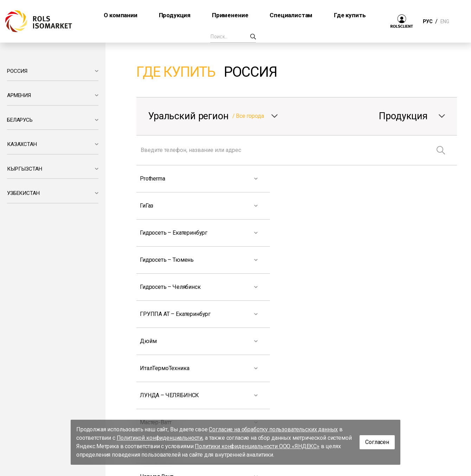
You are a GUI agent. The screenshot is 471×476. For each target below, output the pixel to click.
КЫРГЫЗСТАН (24, 169)
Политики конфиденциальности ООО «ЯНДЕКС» (257, 446)
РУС (428, 21)
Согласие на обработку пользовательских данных (273, 429)
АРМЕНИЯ (19, 95)
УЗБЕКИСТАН (23, 193)
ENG (445, 21)
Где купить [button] (350, 15)
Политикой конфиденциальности (160, 438)
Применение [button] (230, 15)
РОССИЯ (17, 71)
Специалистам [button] (291, 15)
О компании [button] (120, 15)
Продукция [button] (175, 15)
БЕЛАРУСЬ (20, 120)
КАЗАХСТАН (22, 144)
